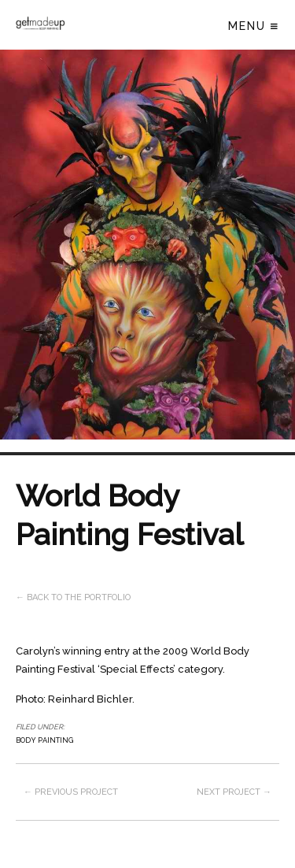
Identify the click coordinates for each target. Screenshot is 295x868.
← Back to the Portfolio (73, 597)
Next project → (234, 792)
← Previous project (71, 792)
